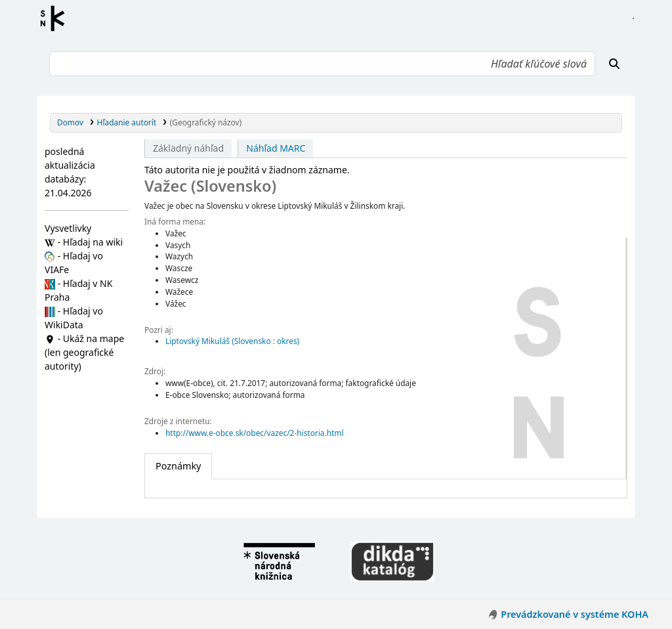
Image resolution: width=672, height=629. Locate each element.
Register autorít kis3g (56, 18)
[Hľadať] (614, 64)
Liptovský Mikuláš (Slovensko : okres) (232, 341)
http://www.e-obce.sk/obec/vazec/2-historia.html (255, 433)
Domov (70, 122)
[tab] (178, 466)
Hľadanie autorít (127, 122)
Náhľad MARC (276, 148)
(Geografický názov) (206, 122)
